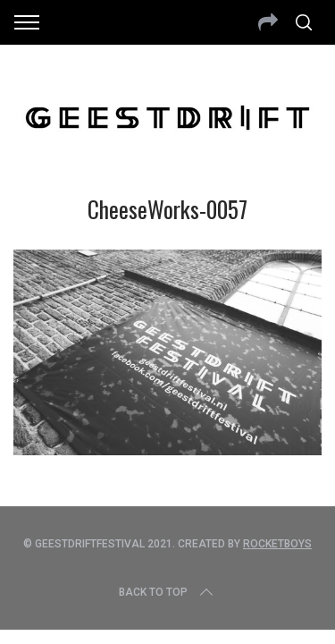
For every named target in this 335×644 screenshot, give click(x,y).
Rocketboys (277, 544)
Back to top (167, 592)
